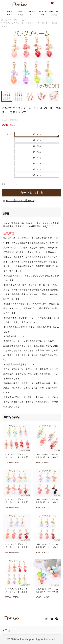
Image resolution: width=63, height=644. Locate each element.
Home (9, 13)
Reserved (50, 639)
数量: (4, 184)
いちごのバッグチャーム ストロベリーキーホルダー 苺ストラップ (17, 457)
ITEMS (31, 13)
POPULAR (54, 13)
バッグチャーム (17, 20)
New (20, 13)
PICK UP (43, 13)
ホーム (5, 20)
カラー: (8, 134)
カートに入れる (32, 193)
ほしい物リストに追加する (20, 200)
